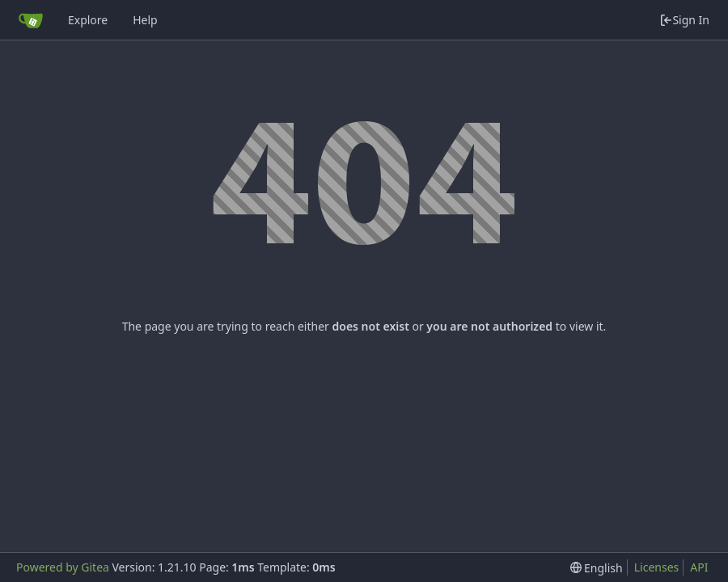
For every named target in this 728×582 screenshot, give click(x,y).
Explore (88, 20)
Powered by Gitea (63, 567)
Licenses (657, 567)
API (699, 567)
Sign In (684, 20)
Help (145, 20)
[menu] (597, 568)
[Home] (31, 20)
